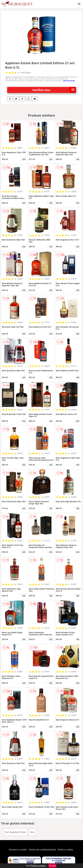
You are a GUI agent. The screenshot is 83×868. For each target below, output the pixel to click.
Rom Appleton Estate (15, 832)
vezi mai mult (69, 81)
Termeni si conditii (18, 850)
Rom (33, 832)
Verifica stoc (54, 90)
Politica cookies (65, 850)
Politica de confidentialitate (42, 850)
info (24, 159)
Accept (52, 866)
